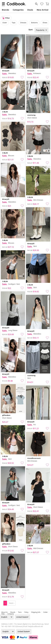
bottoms (34, 23)
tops (14, 23)
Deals (30, 10)
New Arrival (42, 10)
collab (45, 612)
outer (5, 23)
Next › (12, 603)
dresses (23, 23)
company (11, 614)
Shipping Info (36, 612)
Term (20, 612)
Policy (26, 612)
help (3, 614)
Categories (18, 10)
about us (4, 612)
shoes (45, 23)
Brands (5, 10)
